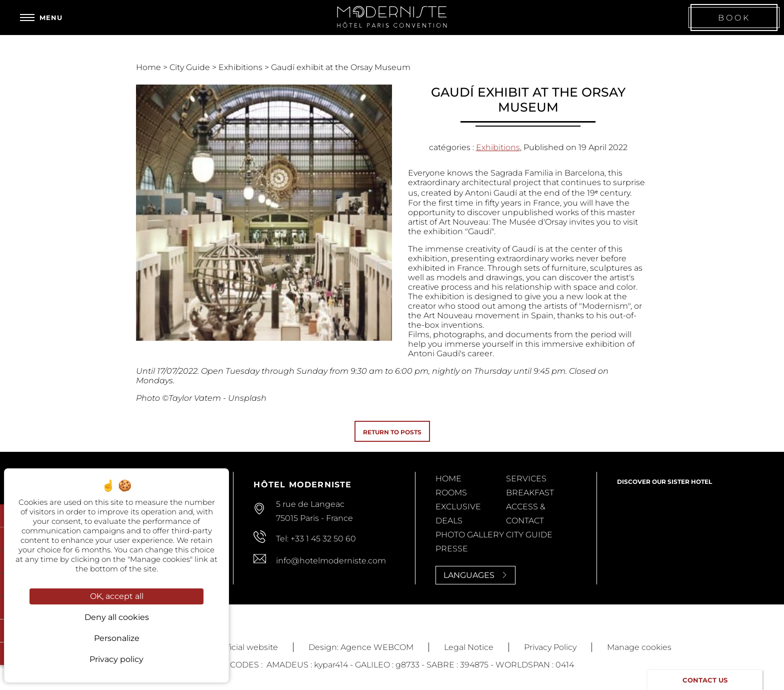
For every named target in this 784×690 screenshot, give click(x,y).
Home (149, 67)
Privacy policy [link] (116, 659)
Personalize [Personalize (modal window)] (117, 638)
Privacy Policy (550, 647)
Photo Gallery (470, 535)
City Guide (191, 67)
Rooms (451, 493)
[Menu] (41, 18)
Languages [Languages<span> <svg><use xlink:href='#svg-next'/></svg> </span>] (475, 575)
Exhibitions (241, 67)
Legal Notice (469, 647)
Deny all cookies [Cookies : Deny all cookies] (117, 617)
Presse (452, 549)
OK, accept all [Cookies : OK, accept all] (117, 596)
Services (526, 479)
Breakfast (530, 493)
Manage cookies (639, 647)
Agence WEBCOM (377, 647)
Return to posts (392, 432)
